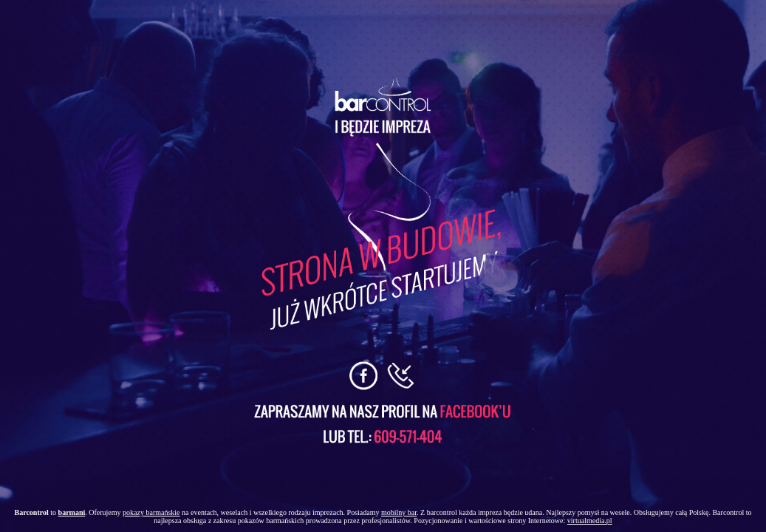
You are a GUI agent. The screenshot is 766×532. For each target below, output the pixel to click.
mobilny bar (399, 512)
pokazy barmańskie (151, 512)
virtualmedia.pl (590, 521)
